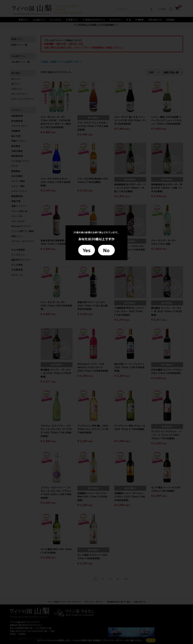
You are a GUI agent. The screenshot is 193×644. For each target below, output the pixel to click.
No (106, 250)
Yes (87, 250)
